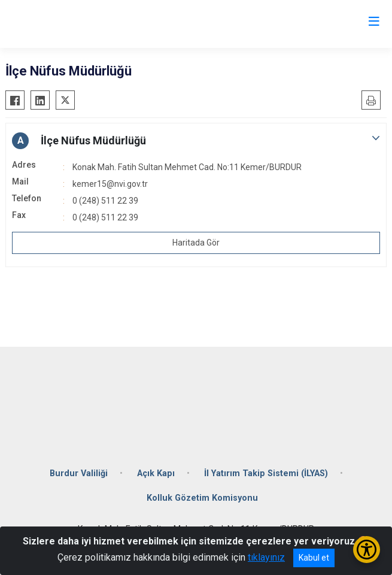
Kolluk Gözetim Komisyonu (202, 498)
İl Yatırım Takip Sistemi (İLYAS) (266, 473)
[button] (196, 141)
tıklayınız (266, 557)
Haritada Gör (196, 243)
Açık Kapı (156, 473)
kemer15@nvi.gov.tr (110, 184)
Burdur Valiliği (79, 473)
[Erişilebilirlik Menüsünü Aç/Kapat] (367, 550)
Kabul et (314, 558)
